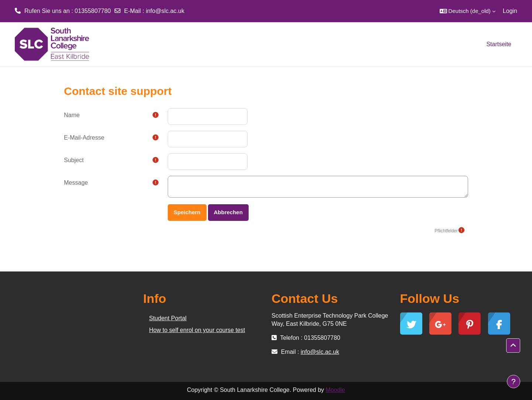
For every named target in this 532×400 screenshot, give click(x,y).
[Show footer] (514, 382)
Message (76, 183)
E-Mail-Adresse (84, 138)
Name (72, 115)
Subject (74, 160)
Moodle (335, 390)
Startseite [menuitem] (499, 44)
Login (510, 11)
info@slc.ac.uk (165, 11)
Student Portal (168, 318)
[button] (468, 11)
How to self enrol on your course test (197, 330)
